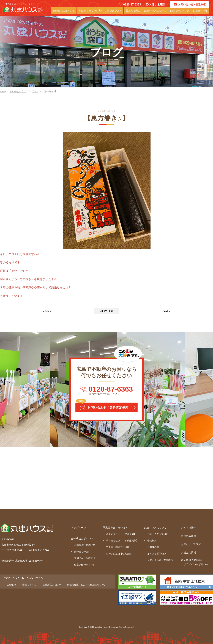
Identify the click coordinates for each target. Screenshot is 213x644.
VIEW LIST (106, 311)
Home (3, 91)
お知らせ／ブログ (18, 91)
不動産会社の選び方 (85, 545)
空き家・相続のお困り (118, 547)
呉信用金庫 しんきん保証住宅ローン (87, 585)
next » (166, 311)
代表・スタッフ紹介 (158, 534)
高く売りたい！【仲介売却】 (121, 534)
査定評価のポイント (85, 565)
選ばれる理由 (137, 12)
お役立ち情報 (201, 12)
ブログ (35, 91)
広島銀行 (11, 585)
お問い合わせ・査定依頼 (160, 560)
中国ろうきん (29, 585)
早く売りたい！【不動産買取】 (122, 541)
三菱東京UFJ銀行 (52, 585)
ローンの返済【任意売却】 (120, 554)
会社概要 (152, 541)
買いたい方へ (120, 12)
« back (47, 311)
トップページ (78, 528)
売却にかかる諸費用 (85, 558)
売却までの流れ (82, 552)
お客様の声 (153, 547)
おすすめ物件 (189, 528)
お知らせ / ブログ (181, 12)
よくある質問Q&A (157, 554)
